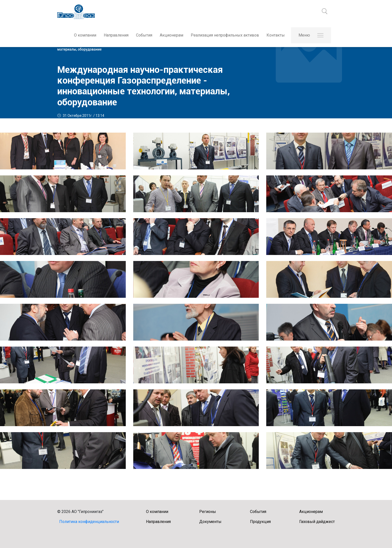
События (144, 35)
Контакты (276, 35)
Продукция (260, 522)
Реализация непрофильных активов (225, 35)
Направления (116, 35)
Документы (210, 522)
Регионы (208, 512)
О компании (85, 35)
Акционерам (171, 35)
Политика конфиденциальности (89, 522)
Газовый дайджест (317, 522)
